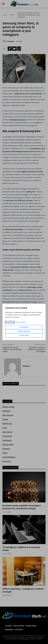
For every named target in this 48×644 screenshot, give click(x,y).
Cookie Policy (10, 322)
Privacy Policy (21, 322)
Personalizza (24, 327)
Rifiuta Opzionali (24, 331)
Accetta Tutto (24, 335)
